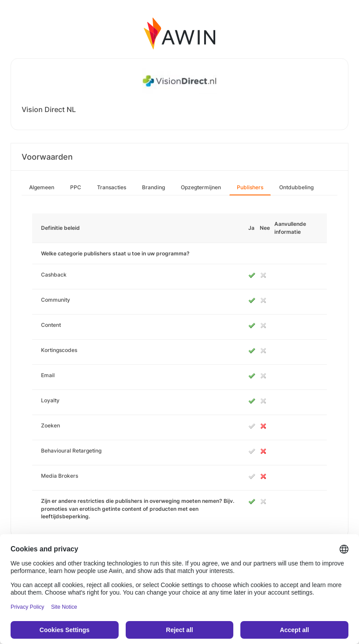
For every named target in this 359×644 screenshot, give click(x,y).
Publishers (250, 187)
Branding (153, 187)
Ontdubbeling (296, 187)
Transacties (112, 187)
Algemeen (42, 187)
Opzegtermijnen (201, 187)
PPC (76, 187)
